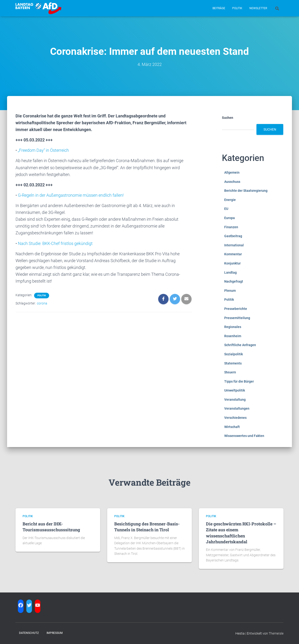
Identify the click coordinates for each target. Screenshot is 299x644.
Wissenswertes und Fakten (244, 436)
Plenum (230, 291)
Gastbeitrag (233, 236)
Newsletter (258, 8)
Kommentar (233, 254)
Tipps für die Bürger (239, 381)
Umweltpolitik (235, 390)
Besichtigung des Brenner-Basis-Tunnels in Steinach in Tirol (147, 527)
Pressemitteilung (237, 318)
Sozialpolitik (234, 354)
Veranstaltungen (237, 408)
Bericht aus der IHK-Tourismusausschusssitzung (51, 527)
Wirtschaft (232, 427)
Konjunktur (232, 263)
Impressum (55, 633)
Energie (230, 200)
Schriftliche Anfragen (240, 345)
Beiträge (219, 8)
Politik (237, 8)
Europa (230, 218)
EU (226, 209)
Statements (233, 363)
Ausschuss (232, 182)
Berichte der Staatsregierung (246, 191)
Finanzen (231, 227)
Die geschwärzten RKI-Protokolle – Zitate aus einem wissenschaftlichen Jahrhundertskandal (241, 533)
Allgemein (232, 172)
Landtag (230, 272)
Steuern (230, 372)
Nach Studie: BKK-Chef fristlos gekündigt (55, 243)
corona (42, 303)
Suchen (228, 118)
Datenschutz (29, 633)
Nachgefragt (234, 281)
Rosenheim (233, 336)
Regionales (233, 327)
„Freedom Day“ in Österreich (43, 150)
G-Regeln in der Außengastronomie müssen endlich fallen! (71, 195)
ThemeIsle (276, 633)
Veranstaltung (235, 400)
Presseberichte (236, 309)
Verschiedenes (235, 418)
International (234, 245)
